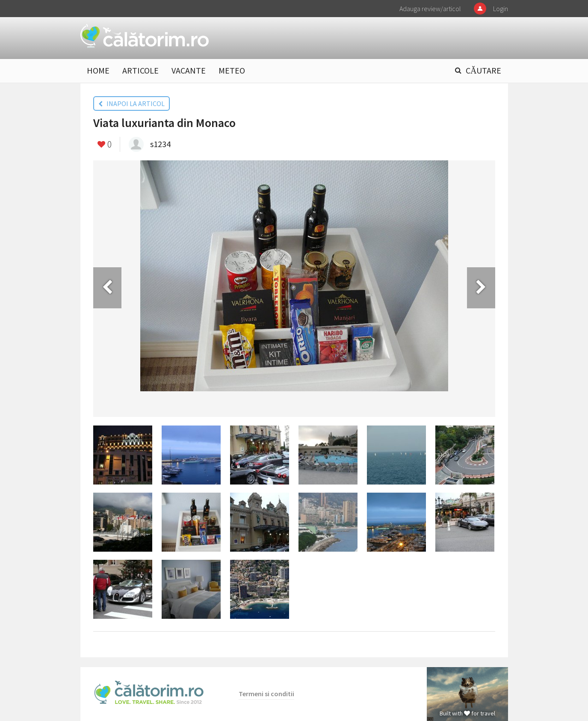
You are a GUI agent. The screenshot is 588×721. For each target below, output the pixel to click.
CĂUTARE (483, 70)
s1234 (160, 144)
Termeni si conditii (266, 694)
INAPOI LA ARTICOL (131, 103)
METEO (232, 70)
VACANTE (189, 70)
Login (501, 9)
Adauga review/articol (430, 9)
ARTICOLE (140, 70)
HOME (98, 70)
